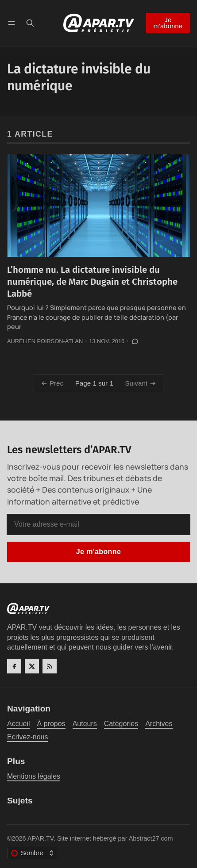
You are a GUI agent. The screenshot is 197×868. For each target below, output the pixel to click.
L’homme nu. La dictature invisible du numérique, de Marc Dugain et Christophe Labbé (92, 281)
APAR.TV (41, 838)
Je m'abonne (168, 23)
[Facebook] (14, 666)
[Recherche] (30, 23)
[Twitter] (32, 666)
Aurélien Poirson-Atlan (45, 341)
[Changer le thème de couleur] (32, 853)
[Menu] (13, 23)
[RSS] (50, 666)
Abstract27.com (151, 838)
